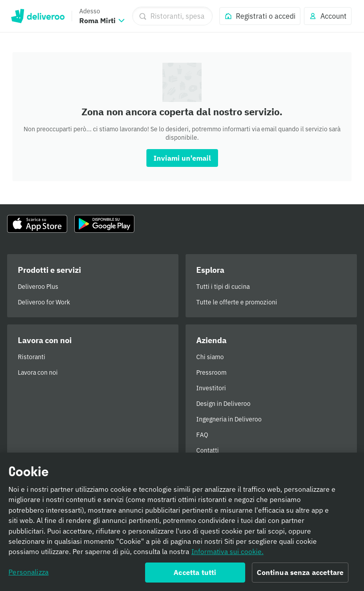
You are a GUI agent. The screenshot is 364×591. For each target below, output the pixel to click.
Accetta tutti (195, 576)
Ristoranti (32, 357)
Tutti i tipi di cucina (223, 287)
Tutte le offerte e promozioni (237, 302)
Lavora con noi (38, 372)
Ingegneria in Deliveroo (229, 419)
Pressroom (211, 372)
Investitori (211, 388)
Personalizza (28, 576)
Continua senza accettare (300, 576)
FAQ (202, 435)
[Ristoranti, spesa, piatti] (172, 16)
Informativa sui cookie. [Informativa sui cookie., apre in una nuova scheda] (227, 555)
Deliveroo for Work (44, 302)
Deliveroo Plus (38, 287)
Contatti (208, 450)
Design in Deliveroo (223, 404)
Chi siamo (210, 357)
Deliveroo (38, 16)
